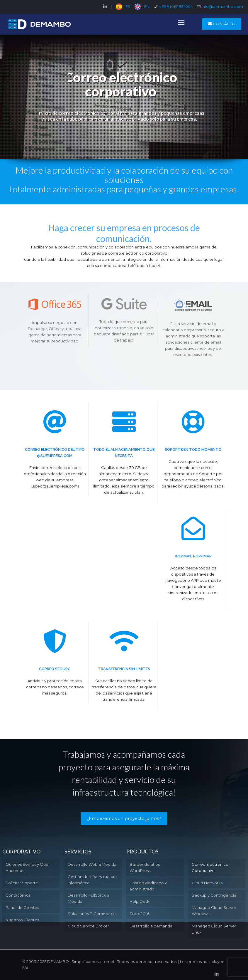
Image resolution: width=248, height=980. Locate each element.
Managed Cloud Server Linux (214, 929)
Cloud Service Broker (88, 926)
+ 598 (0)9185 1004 (176, 6)
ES (128, 6)
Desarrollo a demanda (151, 926)
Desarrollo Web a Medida (92, 864)
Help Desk (140, 901)
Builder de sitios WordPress (145, 867)
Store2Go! (139, 914)
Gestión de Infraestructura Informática (92, 880)
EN (147, 6)
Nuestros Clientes (22, 920)
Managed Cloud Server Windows (214, 911)
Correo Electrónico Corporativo (210, 867)
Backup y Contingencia (214, 895)
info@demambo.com (222, 6)
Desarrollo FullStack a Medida (89, 898)
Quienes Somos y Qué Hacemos (27, 867)
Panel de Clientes (22, 907)
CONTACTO (222, 24)
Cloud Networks (207, 883)
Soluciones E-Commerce (92, 914)
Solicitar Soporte (22, 883)
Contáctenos (18, 895)
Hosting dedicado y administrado (148, 886)
